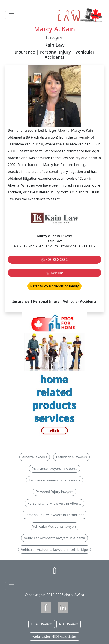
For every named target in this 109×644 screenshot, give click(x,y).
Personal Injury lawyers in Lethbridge (54, 515)
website (57, 273)
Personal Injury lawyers (54, 492)
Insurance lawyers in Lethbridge (55, 480)
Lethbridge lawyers (71, 457)
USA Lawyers (41, 624)
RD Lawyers (69, 624)
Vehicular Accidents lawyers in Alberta (54, 538)
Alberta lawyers (35, 457)
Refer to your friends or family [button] (54, 286)
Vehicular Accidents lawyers (55, 526)
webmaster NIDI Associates (54, 637)
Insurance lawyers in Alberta (55, 469)
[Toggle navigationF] (11, 586)
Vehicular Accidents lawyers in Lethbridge (54, 550)
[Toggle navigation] (11, 15)
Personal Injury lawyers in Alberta (54, 503)
